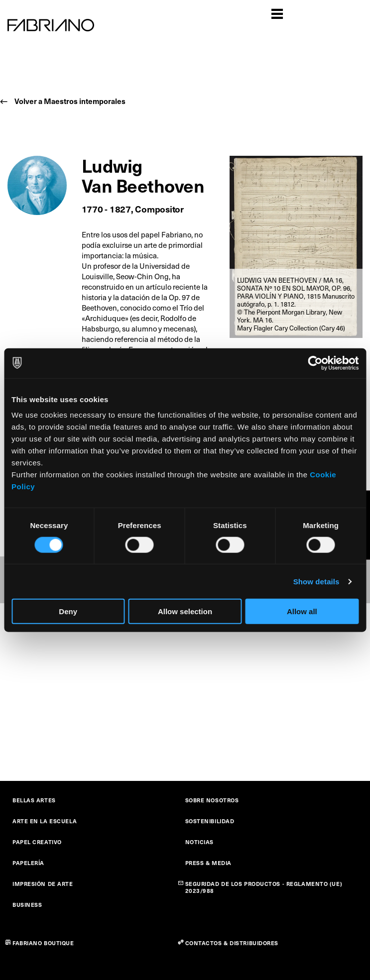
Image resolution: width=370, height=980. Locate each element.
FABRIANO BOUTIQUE (43, 943)
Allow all (302, 611)
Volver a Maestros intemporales (70, 101)
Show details (316, 581)
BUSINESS (27, 905)
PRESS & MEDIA (208, 863)
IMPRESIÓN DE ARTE (43, 884)
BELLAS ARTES (34, 800)
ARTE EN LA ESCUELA (45, 821)
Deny (68, 611)
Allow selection (185, 611)
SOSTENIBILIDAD (210, 821)
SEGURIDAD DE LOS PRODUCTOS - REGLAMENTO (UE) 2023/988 (264, 887)
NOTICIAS (199, 842)
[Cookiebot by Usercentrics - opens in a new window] (315, 363)
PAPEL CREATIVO (37, 842)
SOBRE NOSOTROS (212, 800)
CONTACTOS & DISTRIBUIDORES (232, 943)
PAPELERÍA (28, 863)
